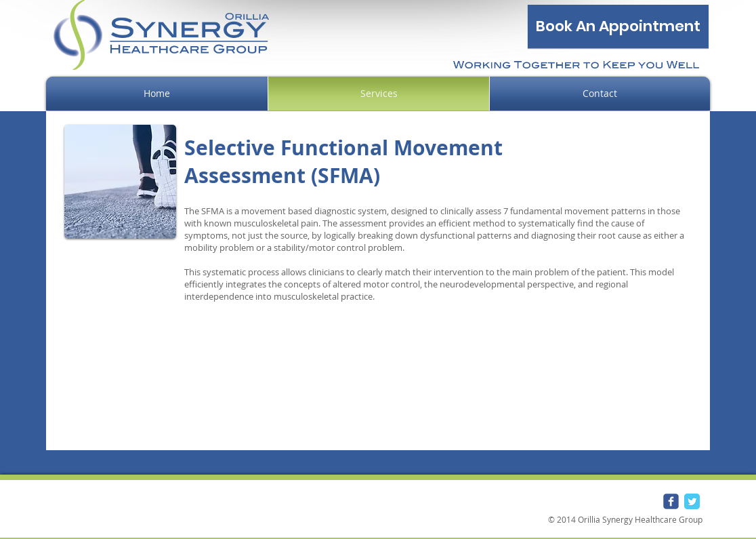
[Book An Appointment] (618, 26)
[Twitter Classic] (692, 501)
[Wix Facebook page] (671, 501)
